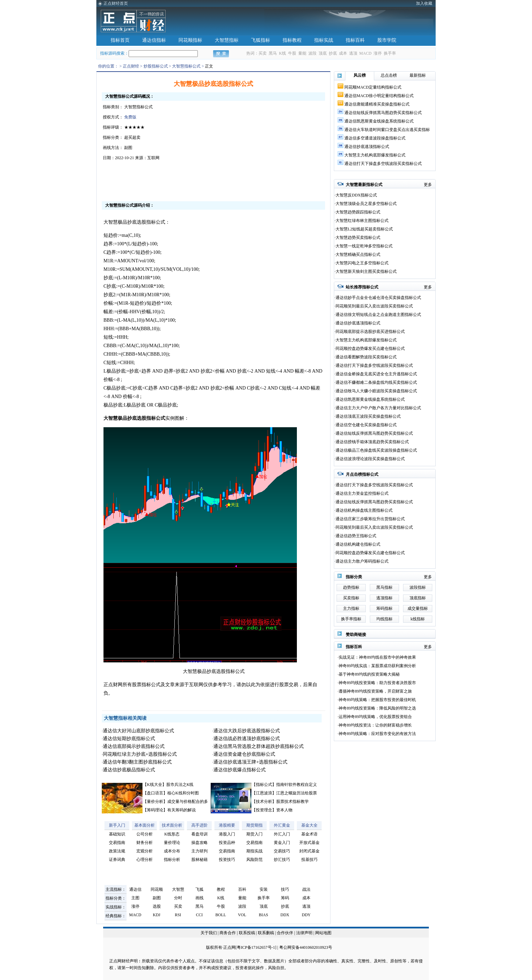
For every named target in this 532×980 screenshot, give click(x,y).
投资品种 (227, 843)
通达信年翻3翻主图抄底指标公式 (137, 762)
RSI (178, 915)
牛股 (292, 53)
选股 (157, 906)
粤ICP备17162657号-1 (256, 947)
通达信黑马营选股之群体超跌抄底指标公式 (259, 746)
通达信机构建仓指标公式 (358, 544)
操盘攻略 (199, 843)
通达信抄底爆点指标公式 (240, 770)
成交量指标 (418, 608)
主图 (135, 898)
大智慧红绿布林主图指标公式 (362, 221)
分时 (178, 898)
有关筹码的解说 (182, 810)
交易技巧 (282, 851)
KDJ (156, 915)
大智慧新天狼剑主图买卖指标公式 (366, 271)
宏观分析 (145, 851)
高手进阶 (199, 825)
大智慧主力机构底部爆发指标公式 (375, 155)
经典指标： (116, 916)
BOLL (221, 915)
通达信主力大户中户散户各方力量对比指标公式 (378, 408)
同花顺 (157, 889)
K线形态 (172, 834)
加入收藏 (424, 3)
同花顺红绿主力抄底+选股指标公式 (140, 754)
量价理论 (172, 843)
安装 (264, 889)
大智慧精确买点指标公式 (358, 255)
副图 (157, 898)
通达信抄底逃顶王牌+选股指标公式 (250, 762)
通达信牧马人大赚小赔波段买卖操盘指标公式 (376, 391)
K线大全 (155, 785)
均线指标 (384, 619)
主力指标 (351, 608)
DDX (285, 915)
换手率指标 (351, 619)
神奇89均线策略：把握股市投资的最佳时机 (377, 700)
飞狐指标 (261, 40)
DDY (306, 915)
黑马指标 (384, 587)
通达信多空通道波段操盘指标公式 (375, 138)
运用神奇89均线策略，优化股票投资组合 (375, 717)
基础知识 (117, 834)
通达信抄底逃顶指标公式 (367, 147)
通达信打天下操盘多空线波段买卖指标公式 (383, 164)
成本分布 (172, 851)
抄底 (333, 53)
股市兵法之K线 (180, 785)
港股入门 (227, 834)
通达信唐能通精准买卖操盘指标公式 (377, 104)
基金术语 (309, 834)
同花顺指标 (190, 40)
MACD (365, 53)
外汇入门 (282, 834)
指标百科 (355, 40)
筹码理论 (155, 810)
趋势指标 (351, 587)
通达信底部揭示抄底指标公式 (134, 746)
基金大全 (309, 825)
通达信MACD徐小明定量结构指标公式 (379, 96)
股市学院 (387, 40)
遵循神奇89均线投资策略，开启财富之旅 (375, 691)
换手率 (390, 53)
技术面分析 (172, 825)
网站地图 (323, 933)
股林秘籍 (199, 860)
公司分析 (145, 834)
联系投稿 (247, 933)
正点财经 (131, 66)
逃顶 (353, 53)
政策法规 (117, 851)
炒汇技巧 (282, 860)
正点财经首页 (116, 3)
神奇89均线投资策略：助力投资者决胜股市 (377, 683)
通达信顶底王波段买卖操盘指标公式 (368, 416)
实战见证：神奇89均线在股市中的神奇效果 (377, 657)
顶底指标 (418, 598)
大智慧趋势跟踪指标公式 (358, 212)
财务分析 (145, 843)
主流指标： (116, 889)
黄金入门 (282, 843)
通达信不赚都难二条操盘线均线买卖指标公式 (376, 382)
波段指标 (418, 587)
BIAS (263, 915)
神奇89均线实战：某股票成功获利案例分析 (377, 666)
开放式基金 (309, 843)
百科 (242, 889)
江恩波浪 (264, 793)
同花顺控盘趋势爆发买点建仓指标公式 (370, 348)
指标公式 (264, 785)
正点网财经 (119, 961)
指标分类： (116, 898)
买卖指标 (351, 598)
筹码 (285, 898)
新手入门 (117, 825)
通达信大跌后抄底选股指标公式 (247, 731)
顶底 (323, 53)
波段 (312, 53)
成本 (343, 53)
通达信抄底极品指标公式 (129, 770)
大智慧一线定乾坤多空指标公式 (364, 246)
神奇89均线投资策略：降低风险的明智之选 (377, 708)
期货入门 (254, 834)
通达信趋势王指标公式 (356, 536)
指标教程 (292, 40)
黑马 (273, 53)
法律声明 (304, 933)
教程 (221, 889)
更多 (428, 185)
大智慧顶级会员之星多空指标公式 (366, 204)
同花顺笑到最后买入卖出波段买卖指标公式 (374, 306)
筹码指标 (384, 608)
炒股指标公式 (156, 66)
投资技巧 (227, 860)
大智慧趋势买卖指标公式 (358, 238)
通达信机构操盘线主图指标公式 (364, 510)
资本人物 (284, 810)
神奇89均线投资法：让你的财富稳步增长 (375, 725)
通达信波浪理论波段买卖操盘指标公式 (370, 459)
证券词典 (117, 860)
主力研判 (199, 851)
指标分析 (172, 860)
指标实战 (324, 40)
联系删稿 (267, 933)
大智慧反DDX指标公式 (356, 195)
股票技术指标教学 (292, 802)
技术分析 (264, 802)
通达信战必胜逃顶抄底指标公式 (247, 739)
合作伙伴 (285, 933)
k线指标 (418, 619)
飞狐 (199, 889)
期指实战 (254, 851)
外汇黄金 (282, 825)
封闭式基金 (309, 851)
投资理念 (264, 810)
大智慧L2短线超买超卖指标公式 (364, 229)
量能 (302, 53)
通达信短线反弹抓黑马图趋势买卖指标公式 (383, 113)
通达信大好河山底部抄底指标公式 (138, 731)
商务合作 (228, 933)
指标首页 (120, 40)
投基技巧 (309, 860)
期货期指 (254, 825)
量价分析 (155, 802)
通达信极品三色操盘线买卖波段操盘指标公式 (376, 450)
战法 (306, 889)
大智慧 (178, 889)
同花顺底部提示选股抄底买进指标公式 (370, 332)
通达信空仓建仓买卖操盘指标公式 (366, 425)
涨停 (378, 53)
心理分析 (145, 860)
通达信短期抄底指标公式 (129, 739)
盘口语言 (155, 793)
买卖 (263, 53)
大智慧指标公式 (186, 66)
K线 (282, 53)
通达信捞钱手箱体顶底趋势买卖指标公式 (372, 442)
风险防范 (254, 860)
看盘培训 (199, 834)
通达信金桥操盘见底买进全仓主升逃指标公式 (376, 374)
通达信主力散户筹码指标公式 (362, 561)
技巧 (285, 889)
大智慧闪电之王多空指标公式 (362, 263)
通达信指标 (154, 40)
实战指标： (116, 907)
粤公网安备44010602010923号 (306, 947)
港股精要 (227, 825)
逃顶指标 (384, 598)
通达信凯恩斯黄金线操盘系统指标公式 (379, 121)
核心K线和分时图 (183, 793)
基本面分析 (145, 825)
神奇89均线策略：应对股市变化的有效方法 (377, 734)
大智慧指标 (227, 40)
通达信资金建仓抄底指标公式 (244, 754)
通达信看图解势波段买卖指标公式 (366, 357)
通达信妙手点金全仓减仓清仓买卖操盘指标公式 (378, 298)
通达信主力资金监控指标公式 (362, 493)
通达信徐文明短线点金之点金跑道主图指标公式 (378, 315)
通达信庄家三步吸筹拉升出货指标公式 (370, 519)
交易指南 (117, 843)
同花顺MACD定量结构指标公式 (373, 87)
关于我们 (209, 933)
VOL (242, 915)
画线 (199, 898)
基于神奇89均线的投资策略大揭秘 (369, 674)
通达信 (135, 889)
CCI (199, 915)
